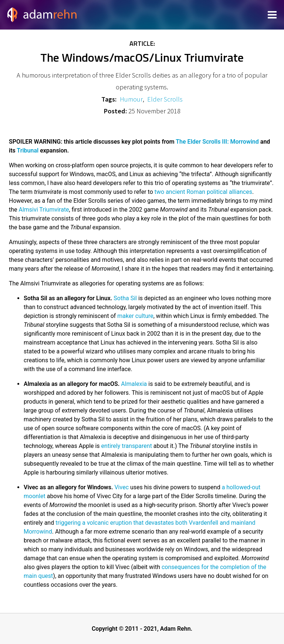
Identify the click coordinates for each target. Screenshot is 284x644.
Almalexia (134, 384)
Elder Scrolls (165, 99)
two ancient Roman (180, 192)
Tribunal (28, 150)
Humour (131, 99)
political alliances (229, 192)
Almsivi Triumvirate (44, 210)
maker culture (135, 316)
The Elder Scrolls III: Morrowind (217, 142)
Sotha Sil (125, 298)
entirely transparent (127, 446)
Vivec (121, 487)
